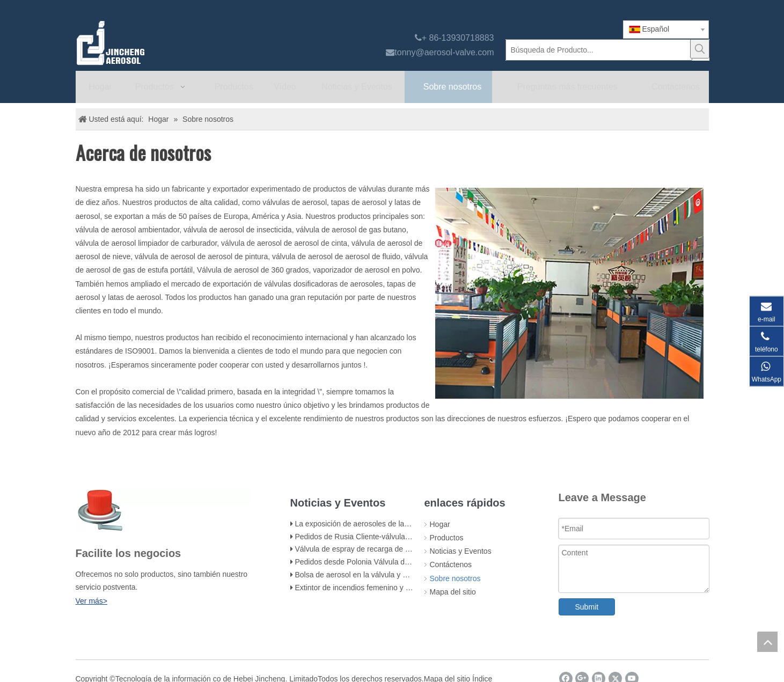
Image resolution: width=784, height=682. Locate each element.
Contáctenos (451, 564)
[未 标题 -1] (163, 510)
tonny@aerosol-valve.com (444, 52)
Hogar (440, 524)
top (767, 642)
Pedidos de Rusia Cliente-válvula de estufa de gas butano (391, 537)
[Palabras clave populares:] (700, 49)
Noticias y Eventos (461, 551)
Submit (587, 607)
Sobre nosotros (455, 578)
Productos (447, 538)
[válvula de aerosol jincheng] (167, 43)
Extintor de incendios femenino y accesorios (368, 588)
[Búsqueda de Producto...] (599, 50)
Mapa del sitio (453, 592)
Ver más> (92, 601)
